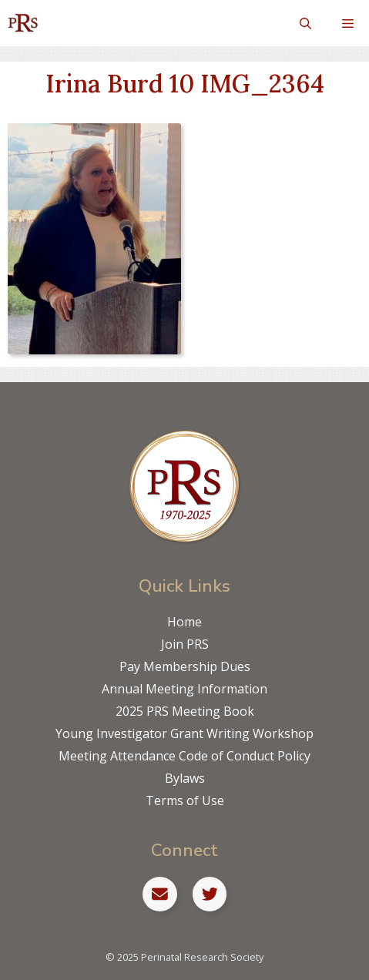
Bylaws (185, 778)
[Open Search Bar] (305, 23)
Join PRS (185, 644)
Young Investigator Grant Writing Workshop (184, 733)
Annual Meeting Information (184, 689)
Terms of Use (185, 800)
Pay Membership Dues (185, 666)
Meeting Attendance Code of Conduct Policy (184, 756)
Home (184, 622)
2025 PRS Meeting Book (185, 711)
